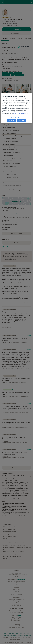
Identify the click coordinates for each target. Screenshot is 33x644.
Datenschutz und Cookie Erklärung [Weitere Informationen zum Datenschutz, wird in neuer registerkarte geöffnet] (21, 113)
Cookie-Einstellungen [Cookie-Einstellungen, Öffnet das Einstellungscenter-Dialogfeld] (17, 118)
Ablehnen (12, 121)
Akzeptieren (21, 121)
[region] (16, 108)
